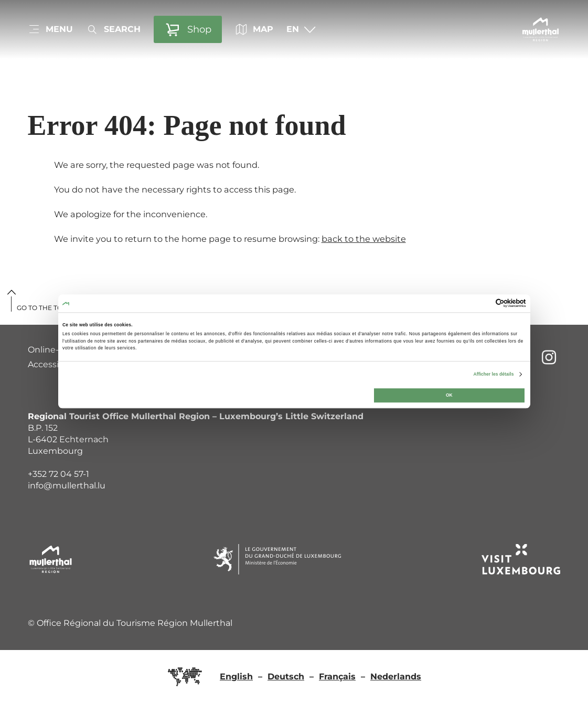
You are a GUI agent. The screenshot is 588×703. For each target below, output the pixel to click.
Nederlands (396, 677)
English (236, 677)
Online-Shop (54, 350)
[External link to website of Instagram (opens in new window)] (549, 357)
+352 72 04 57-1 (58, 474)
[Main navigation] (50, 29)
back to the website (364, 239)
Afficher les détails (494, 375)
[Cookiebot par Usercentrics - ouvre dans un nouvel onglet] (480, 303)
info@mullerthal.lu (67, 486)
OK (449, 396)
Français (337, 677)
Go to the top (42, 308)
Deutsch (286, 677)
